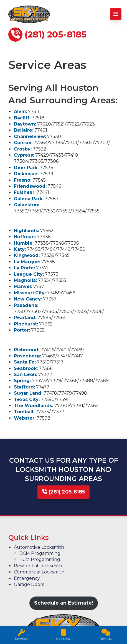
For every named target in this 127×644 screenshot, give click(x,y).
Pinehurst (25, 324)
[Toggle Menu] (116, 14)
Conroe (23, 143)
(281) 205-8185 (63, 492)
